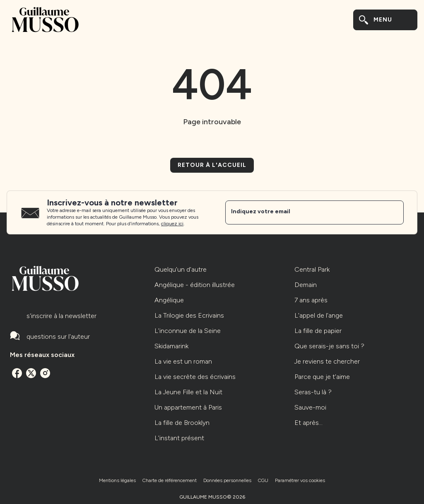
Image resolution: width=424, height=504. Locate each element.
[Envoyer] (394, 212)
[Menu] (385, 20)
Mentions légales (117, 480)
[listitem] (17, 373)
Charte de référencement (170, 480)
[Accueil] (45, 20)
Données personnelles (227, 480)
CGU (263, 480)
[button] (212, 165)
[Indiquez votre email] (304, 212)
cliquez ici (172, 224)
